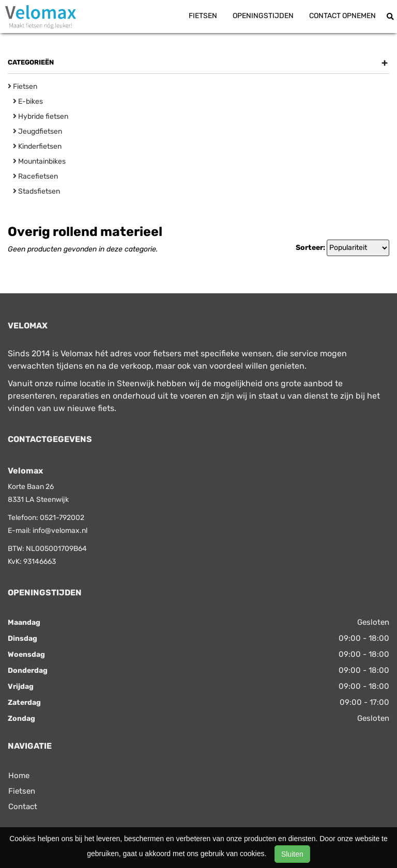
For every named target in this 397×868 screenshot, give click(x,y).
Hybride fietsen (41, 116)
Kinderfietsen (37, 146)
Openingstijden (263, 16)
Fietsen (203, 16)
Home (19, 776)
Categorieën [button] (198, 62)
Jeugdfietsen (37, 131)
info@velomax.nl (60, 531)
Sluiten (292, 854)
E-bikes (28, 101)
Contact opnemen (342, 16)
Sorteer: (310, 248)
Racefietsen (35, 176)
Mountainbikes (39, 161)
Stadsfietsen (36, 191)
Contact (23, 807)
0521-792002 (62, 518)
